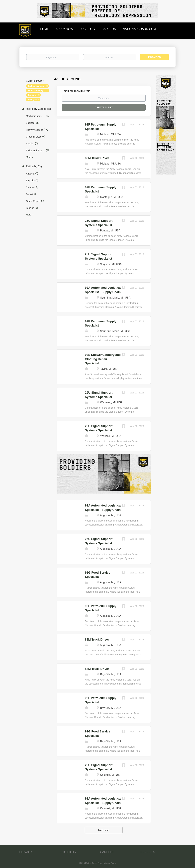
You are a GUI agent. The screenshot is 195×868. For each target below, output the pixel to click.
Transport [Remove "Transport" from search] (33, 95)
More (29, 157)
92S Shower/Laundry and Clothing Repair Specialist (103, 359)
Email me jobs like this (76, 91)
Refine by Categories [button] (38, 109)
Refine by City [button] (34, 166)
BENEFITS (148, 852)
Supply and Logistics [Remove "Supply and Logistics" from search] (38, 91)
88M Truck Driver (97, 158)
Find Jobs (154, 57)
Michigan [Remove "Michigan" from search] (32, 100)
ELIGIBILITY (68, 852)
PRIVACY (26, 852)
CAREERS (107, 852)
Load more (104, 830)
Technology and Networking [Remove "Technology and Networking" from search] (39, 86)
